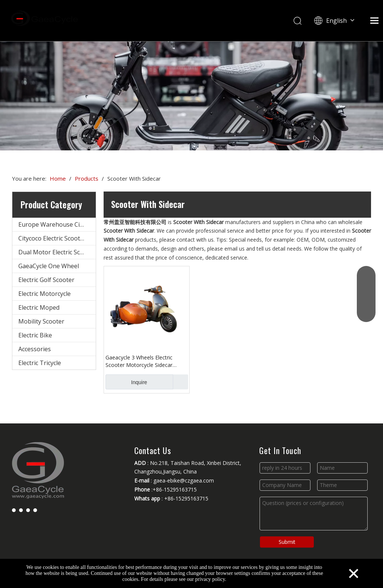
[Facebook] (14, 510)
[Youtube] (28, 510)
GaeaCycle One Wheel (49, 266)
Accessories (35, 349)
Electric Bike (35, 335)
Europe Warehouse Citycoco (57, 224)
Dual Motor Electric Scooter (57, 252)
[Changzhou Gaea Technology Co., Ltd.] (191, 96)
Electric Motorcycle (45, 294)
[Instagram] (35, 510)
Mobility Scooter (41, 321)
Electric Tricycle (40, 363)
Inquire (126, 382)
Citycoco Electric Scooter (52, 238)
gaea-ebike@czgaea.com (184, 480)
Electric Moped (39, 307)
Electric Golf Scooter (46, 280)
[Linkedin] (21, 510)
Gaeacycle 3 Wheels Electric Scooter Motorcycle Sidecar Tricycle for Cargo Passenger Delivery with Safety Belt (140, 361)
